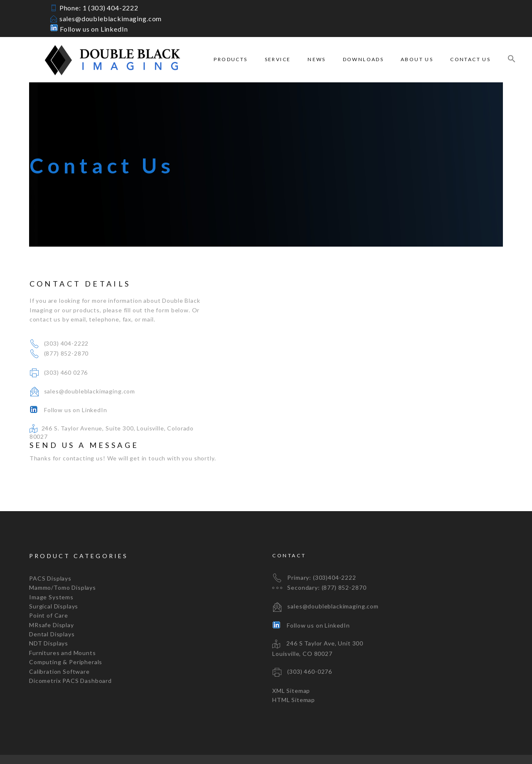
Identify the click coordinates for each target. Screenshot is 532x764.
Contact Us (470, 59)
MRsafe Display (52, 603)
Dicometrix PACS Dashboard (70, 659)
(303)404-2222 (335, 555)
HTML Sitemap (294, 678)
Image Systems (51, 575)
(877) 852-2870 (66, 353)
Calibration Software (59, 649)
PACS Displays (50, 557)
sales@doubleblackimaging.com (111, 19)
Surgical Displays (54, 585)
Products (230, 59)
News (317, 59)
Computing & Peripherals (66, 640)
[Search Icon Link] (512, 60)
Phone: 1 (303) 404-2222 (99, 8)
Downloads (363, 59)
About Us (417, 59)
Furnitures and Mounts (63, 631)
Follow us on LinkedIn (89, 29)
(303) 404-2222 (66, 343)
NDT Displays (49, 622)
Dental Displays (52, 612)
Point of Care (49, 594)
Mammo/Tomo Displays (63, 566)
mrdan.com (217, 748)
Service (278, 59)
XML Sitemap (291, 669)
